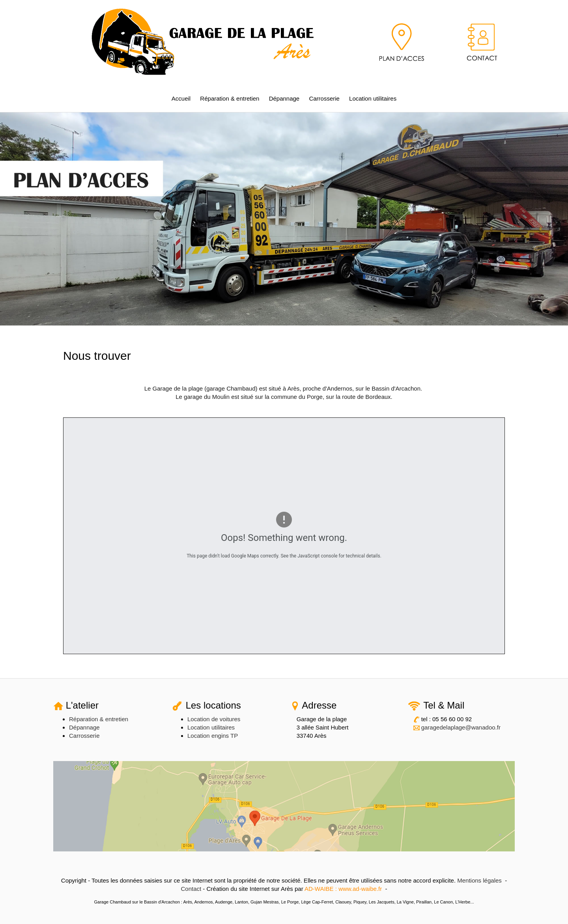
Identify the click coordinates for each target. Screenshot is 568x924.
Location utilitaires (373, 98)
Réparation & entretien (230, 98)
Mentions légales (479, 880)
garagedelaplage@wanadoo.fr (461, 727)
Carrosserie (324, 98)
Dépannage (284, 98)
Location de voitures (214, 719)
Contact (191, 889)
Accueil (181, 98)
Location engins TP (213, 736)
